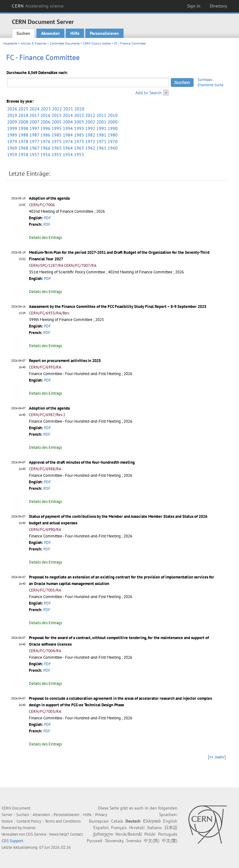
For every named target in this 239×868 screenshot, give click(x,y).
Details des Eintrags (45, 237)
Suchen (23, 33)
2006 (45, 122)
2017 (34, 115)
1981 (101, 135)
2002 (90, 122)
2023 (46, 109)
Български (99, 821)
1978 (23, 142)
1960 (113, 148)
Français (119, 828)
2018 (23, 115)
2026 (12, 109)
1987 (34, 135)
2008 (23, 122)
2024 (35, 109)
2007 (34, 122)
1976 (45, 142)
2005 (57, 122)
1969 (12, 148)
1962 (90, 148)
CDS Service (36, 834)
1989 (12, 135)
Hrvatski (137, 828)
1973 (79, 142)
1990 (113, 128)
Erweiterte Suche (211, 85)
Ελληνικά (152, 821)
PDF (47, 218)
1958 (23, 155)
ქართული (103, 834)
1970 (113, 142)
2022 (57, 109)
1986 (45, 135)
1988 (23, 135)
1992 (90, 128)
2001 (101, 122)
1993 (79, 128)
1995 (57, 128)
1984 (68, 135)
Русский (95, 841)
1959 (12, 155)
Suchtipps (205, 80)
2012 (90, 115)
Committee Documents (65, 43)
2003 (79, 122)
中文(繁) (170, 841)
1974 (68, 142)
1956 (45, 155)
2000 (113, 122)
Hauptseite (10, 43)
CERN (38, 6)
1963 (79, 148)
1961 (101, 148)
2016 (45, 115)
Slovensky (114, 841)
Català (117, 821)
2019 (12, 115)
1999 (12, 128)
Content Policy (29, 821)
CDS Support (12, 841)
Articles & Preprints (33, 43)
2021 (68, 109)
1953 (79, 155)
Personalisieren (104, 33)
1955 (57, 155)
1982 (90, 135)
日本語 (171, 828)
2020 (79, 109)
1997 (34, 128)
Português (168, 834)
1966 (45, 148)
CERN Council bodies (97, 43)
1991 (101, 128)
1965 (57, 148)
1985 (57, 135)
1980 (113, 135)
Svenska (134, 841)
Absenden (50, 33)
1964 (68, 148)
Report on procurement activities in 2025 (65, 361)
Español (101, 828)
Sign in (194, 6)
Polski (150, 834)
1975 (57, 142)
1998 (23, 128)
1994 (68, 128)
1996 (45, 128)
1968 (23, 148)
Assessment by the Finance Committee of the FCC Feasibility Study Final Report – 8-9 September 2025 (118, 306)
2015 (57, 115)
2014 (68, 115)
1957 (34, 155)
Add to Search (149, 93)
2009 (12, 122)
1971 (101, 142)
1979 (12, 142)
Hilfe (75, 33)
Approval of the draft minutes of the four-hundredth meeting (82, 462)
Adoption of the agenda (49, 198)
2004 (68, 122)
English (170, 821)
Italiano (155, 828)
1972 (90, 142)
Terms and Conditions (63, 821)
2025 (23, 109)
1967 (34, 148)
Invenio (29, 828)
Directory (218, 6)
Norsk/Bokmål (129, 834)
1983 (79, 135)
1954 (68, 155)
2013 (79, 115)
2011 (101, 115)
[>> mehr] (217, 757)
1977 (34, 142)
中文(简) (152, 841)
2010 (113, 115)
